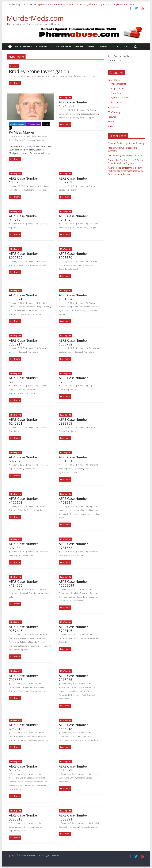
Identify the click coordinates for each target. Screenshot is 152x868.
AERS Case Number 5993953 (73, 421)
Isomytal (71, 691)
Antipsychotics (34, 124)
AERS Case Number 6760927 (73, 380)
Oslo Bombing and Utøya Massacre (125, 155)
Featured (112, 117)
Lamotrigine (64, 778)
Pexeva (12, 785)
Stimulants (116, 102)
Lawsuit (91, 47)
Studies (79, 47)
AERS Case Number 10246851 (73, 104)
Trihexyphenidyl (76, 601)
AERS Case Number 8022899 (24, 255)
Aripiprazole (73, 307)
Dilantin (74, 736)
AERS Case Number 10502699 (73, 583)
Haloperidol (21, 390)
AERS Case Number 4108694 (73, 500)
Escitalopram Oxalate (36, 778)
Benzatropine (15, 687)
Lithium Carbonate (81, 638)
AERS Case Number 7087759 (73, 180)
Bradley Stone (46, 76)
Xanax (25, 789)
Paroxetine (93, 465)
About (128, 47)
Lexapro (70, 352)
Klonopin (63, 597)
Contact (116, 47)
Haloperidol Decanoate (26, 307)
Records (14, 66)
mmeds (33, 76)
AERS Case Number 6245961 (24, 421)
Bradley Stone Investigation (39, 71)
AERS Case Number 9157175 (24, 218)
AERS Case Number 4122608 (24, 500)
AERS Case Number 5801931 (73, 459)
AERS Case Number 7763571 (24, 297)
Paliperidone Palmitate (18, 311)
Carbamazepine (66, 638)
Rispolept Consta (28, 393)
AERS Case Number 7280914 (24, 342)
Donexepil (13, 352)
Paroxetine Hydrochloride (70, 695)
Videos (103, 47)
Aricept (42, 348)
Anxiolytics (116, 93)
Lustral (62, 510)
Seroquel (83, 118)
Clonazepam (64, 593)
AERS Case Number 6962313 (24, 727)
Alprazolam (14, 778)
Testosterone (94, 597)
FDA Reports (43, 47)
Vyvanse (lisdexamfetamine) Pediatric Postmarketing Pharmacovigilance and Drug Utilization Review (86, 4)
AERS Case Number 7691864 (73, 297)
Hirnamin (63, 691)
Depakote (93, 506)
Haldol (12, 307)
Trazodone (93, 76)
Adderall (62, 307)
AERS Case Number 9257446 (24, 629)
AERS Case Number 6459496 (24, 768)
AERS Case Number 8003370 (73, 255)
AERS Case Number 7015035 (73, 678)
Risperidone (82, 76)
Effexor (23, 778)
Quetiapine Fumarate (89, 114)
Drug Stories (23, 47)
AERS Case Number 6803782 (73, 342)
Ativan (93, 110)
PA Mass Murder (60, 76)
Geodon (43, 303)
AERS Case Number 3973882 (24, 546)
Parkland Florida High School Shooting (126, 143)
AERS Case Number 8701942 (73, 218)
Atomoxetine (84, 307)
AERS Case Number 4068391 (73, 817)
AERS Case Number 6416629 (73, 768)
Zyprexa (92, 118)
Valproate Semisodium (90, 514)
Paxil (74, 311)
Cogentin (40, 687)
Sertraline (44, 593)
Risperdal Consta (16, 265)
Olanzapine (74, 114)
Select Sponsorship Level (120, 56)
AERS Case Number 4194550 (24, 583)
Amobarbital (64, 687)
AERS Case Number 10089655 (24, 180)
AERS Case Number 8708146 (73, 629)
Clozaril (62, 265)
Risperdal (72, 76)
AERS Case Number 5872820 (24, 459)
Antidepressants (17, 124)
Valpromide (41, 265)
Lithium (73, 778)
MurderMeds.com (35, 18)
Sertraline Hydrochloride (69, 514)
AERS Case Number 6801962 (24, 380)
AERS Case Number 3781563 (73, 546)
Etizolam (96, 687)
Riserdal (69, 510)
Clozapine (93, 261)
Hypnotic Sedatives (120, 98)
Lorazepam (64, 114)
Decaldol (43, 386)
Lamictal (95, 774)
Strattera (62, 314)
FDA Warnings (63, 47)
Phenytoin (73, 740)
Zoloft (75, 473)
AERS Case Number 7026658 (24, 678)
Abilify (92, 303)
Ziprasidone (36, 314)
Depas (88, 687)
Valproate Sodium (37, 691)
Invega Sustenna (44, 307)
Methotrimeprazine (84, 691)
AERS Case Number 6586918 (73, 727)
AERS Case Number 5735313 (24, 817)
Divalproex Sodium (88, 593)
